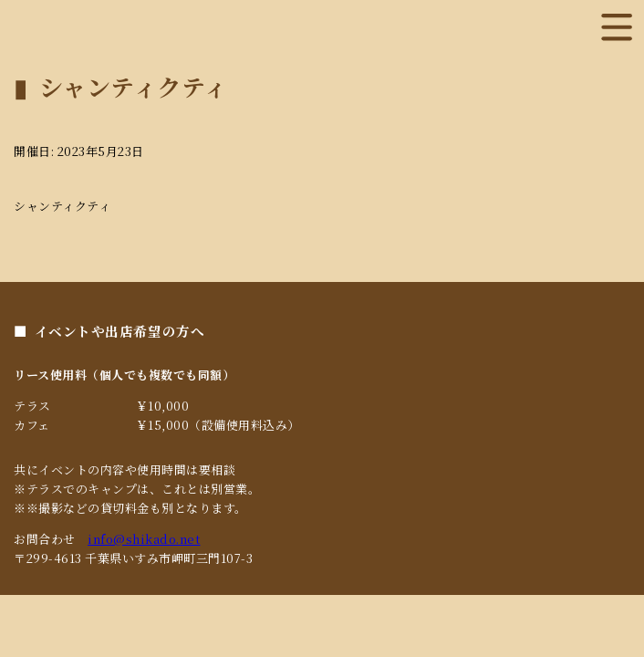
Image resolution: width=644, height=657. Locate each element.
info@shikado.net (144, 539)
